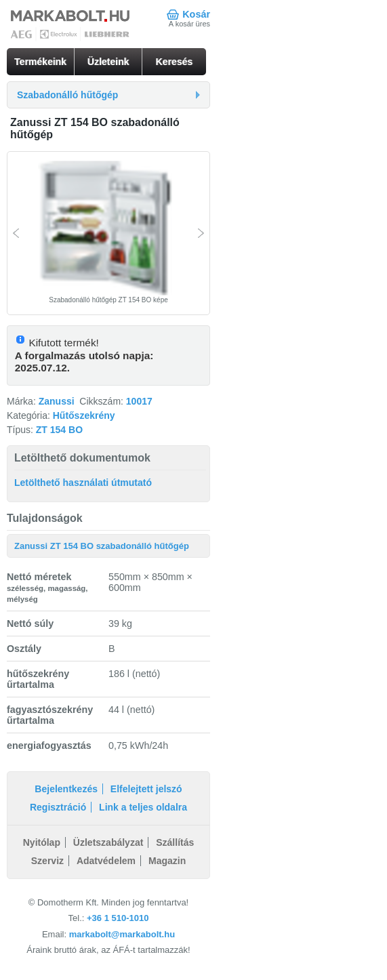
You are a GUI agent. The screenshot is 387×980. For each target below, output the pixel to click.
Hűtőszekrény (84, 415)
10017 (139, 401)
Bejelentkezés (66, 789)
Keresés (175, 62)
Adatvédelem (106, 861)
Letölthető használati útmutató (83, 483)
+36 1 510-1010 (118, 918)
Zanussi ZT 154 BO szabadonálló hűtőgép (102, 546)
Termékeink (40, 62)
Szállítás (175, 842)
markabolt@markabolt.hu (122, 934)
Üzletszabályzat (108, 842)
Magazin (167, 861)
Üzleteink (108, 62)
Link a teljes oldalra (143, 807)
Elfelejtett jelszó (146, 789)
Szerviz (47, 861)
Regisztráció (58, 807)
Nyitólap (42, 842)
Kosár (196, 14)
